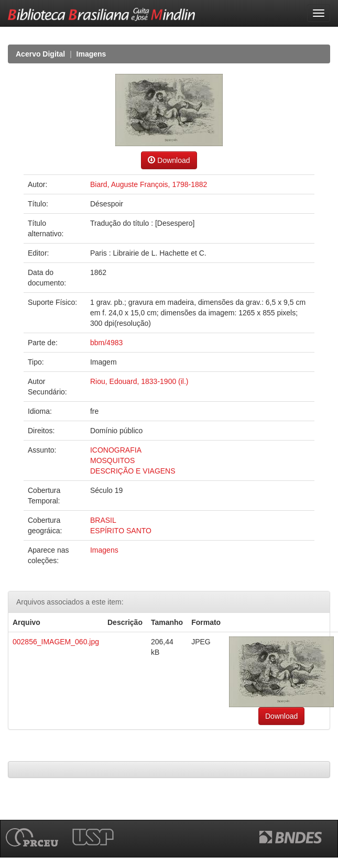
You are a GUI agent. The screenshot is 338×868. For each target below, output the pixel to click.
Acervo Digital (40, 54)
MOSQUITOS (112, 460)
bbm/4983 (106, 343)
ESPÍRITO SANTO (121, 531)
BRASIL (103, 520)
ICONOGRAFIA (116, 450)
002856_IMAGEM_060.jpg (56, 642)
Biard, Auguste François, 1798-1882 (149, 184)
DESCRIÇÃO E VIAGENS (133, 471)
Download (169, 160)
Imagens (91, 54)
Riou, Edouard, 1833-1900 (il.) (139, 381)
